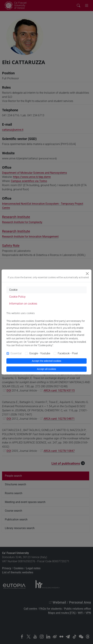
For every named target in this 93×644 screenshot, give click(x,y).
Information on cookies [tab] (23, 304)
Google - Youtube (40, 353)
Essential (16, 353)
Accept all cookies (46, 369)
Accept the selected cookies (46, 361)
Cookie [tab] (13, 290)
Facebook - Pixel (68, 353)
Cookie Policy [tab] (17, 297)
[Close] (87, 274)
